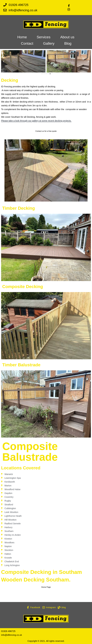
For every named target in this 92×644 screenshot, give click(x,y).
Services (44, 37)
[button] (4, 61)
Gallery (49, 43)
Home (22, 37)
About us (67, 37)
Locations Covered (21, 468)
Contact (27, 43)
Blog (68, 43)
